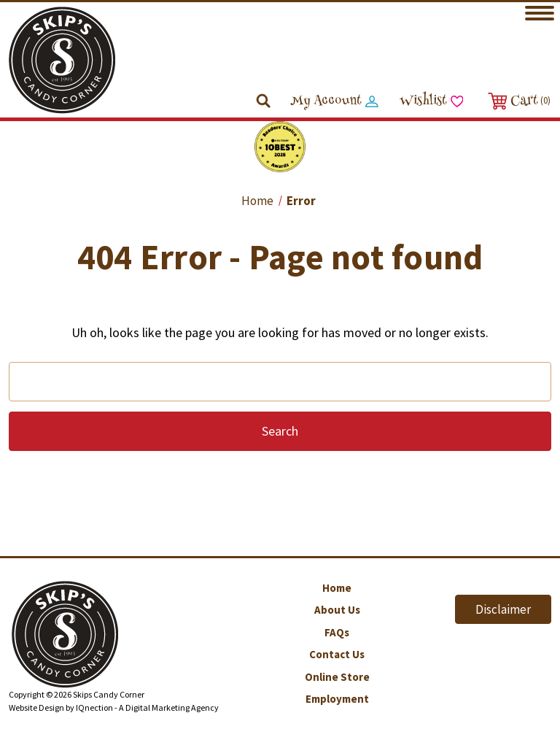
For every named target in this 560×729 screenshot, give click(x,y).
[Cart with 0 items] (518, 101)
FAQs (337, 632)
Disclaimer (503, 609)
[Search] (264, 102)
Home (337, 588)
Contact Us (337, 654)
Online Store (337, 677)
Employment (337, 699)
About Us (337, 610)
